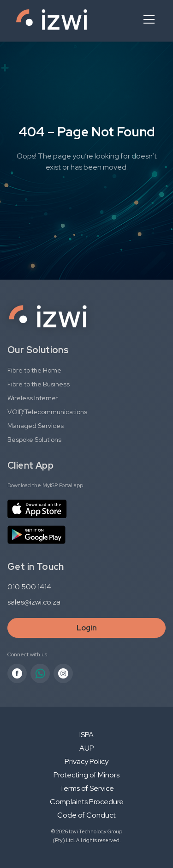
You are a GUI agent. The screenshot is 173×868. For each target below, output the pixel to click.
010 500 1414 (29, 587)
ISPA (86, 735)
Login (87, 628)
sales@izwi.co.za (34, 602)
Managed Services (36, 426)
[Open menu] (149, 19)
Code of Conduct (86, 815)
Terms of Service (87, 788)
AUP (87, 748)
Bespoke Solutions (34, 440)
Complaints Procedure (87, 802)
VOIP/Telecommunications (47, 412)
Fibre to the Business (39, 384)
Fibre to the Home (34, 370)
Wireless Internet (33, 398)
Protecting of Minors (86, 775)
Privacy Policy (86, 761)
